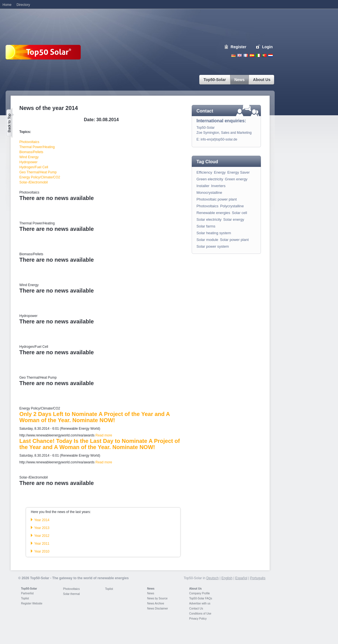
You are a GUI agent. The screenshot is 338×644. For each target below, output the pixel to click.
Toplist (25, 598)
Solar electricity (209, 219)
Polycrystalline (232, 206)
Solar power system (213, 246)
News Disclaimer (158, 609)
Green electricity (210, 179)
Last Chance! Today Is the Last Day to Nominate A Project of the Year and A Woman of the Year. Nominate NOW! (100, 444)
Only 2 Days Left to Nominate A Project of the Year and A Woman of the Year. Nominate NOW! (95, 417)
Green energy (236, 179)
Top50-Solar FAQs (201, 598)
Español (241, 578)
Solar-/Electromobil (33, 182)
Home (7, 5)
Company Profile (200, 593)
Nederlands (270, 55)
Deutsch (233, 55)
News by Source (157, 598)
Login (267, 47)
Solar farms (206, 226)
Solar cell (239, 213)
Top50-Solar (29, 589)
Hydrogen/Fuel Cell (34, 167)
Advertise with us (200, 603)
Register (239, 47)
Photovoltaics (29, 142)
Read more (104, 435)
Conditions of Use (200, 614)
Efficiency (204, 172)
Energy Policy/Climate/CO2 (40, 177)
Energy (220, 172)
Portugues (264, 55)
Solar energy (234, 219)
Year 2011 (42, 544)
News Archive (156, 603)
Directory (23, 5)
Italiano (258, 55)
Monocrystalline (209, 193)
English (240, 55)
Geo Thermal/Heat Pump (38, 172)
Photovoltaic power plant (217, 199)
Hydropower (28, 162)
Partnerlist (27, 593)
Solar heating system (214, 233)
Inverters (218, 186)
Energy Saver (239, 172)
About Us (195, 589)
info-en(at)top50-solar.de (219, 139)
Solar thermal (71, 594)
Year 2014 (42, 520)
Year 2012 (42, 536)
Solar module (207, 240)
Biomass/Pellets (31, 152)
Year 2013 (42, 528)
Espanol (252, 55)
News (151, 589)
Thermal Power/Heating (37, 147)
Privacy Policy (198, 619)
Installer (203, 186)
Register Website (32, 603)
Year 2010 (42, 551)
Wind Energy (29, 157)
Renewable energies (213, 213)
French (246, 55)
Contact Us (196, 609)
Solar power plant (234, 240)
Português (258, 578)
